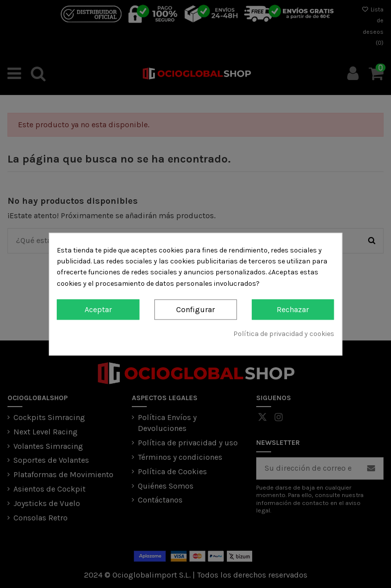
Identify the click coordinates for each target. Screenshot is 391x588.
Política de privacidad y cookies (284, 334)
